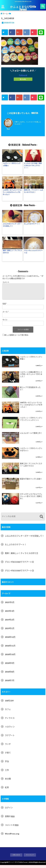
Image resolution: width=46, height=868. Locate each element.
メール (6, 315)
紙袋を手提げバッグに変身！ (31, 482)
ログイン (9, 811)
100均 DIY (9, 704)
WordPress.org (12, 837)
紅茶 (7, 790)
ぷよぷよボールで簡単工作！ (31, 436)
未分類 (8, 782)
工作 (7, 773)
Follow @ (23, 75)
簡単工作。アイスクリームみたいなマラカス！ (34, 191)
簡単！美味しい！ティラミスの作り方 (12, 252)
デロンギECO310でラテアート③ (19, 573)
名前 (5, 307)
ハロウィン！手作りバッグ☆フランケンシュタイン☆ (31, 422)
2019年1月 (10, 631)
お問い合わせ (16, 858)
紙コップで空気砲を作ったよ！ (30, 391)
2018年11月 (10, 649)
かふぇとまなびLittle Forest (23, 8)
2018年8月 (10, 675)
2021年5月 (10, 605)
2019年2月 (10, 623)
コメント (6, 282)
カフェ (8, 712)
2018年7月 (10, 683)
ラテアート (10, 738)
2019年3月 (10, 614)
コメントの (12, 828)
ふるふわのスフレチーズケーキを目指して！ (12, 225)
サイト (5, 323)
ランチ (8, 747)
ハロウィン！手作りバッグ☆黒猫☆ (12, 164)
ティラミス (10, 721)
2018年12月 (10, 640)
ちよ (8, 129)
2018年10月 (10, 657)
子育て (8, 756)
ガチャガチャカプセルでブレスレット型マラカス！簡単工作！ (31, 499)
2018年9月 (10, 666)
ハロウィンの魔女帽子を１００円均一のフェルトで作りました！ (31, 377)
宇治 (7, 764)
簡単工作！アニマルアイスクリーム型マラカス (31, 468)
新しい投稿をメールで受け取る (16, 338)
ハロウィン (10, 730)
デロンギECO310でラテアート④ (33, 252)
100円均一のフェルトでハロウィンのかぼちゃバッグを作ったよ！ (12, 192)
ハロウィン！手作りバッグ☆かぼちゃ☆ (31, 452)
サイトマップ (30, 858)
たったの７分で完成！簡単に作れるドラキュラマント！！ (33, 166)
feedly (23, 79)
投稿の (10, 819)
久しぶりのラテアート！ (32, 224)
